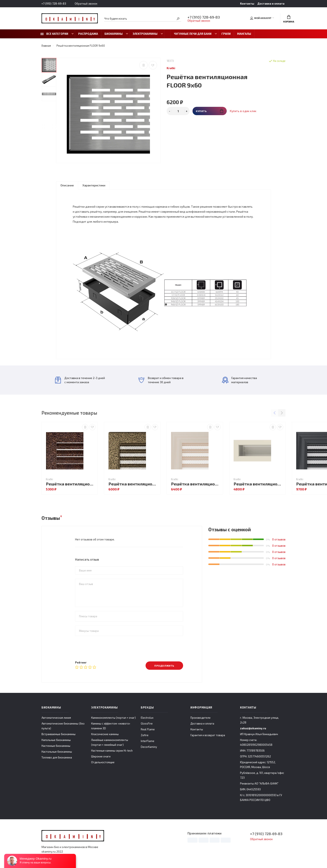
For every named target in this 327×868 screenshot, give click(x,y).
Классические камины (105, 734)
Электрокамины (145, 34)
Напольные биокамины (56, 740)
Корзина (289, 19)
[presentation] (107, 648)
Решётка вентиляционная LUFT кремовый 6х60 (258, 484)
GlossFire (147, 723)
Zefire (145, 735)
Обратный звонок (86, 4)
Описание (67, 185)
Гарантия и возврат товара (208, 735)
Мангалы (244, 34)
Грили (226, 34)
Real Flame (148, 729)
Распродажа (88, 34)
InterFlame (148, 741)
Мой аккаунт (261, 18)
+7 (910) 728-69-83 (54, 4)
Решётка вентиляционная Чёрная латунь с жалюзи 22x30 (133, 484)
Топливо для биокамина (57, 757)
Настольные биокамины (57, 752)
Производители (200, 718)
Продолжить (164, 666)
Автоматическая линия (56, 718)
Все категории (54, 34)
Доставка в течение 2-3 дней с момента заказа (80, 380)
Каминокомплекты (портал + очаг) (113, 718)
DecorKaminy (149, 747)
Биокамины (114, 34)
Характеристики (94, 185)
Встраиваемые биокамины (58, 734)
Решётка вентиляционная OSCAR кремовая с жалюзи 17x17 (196, 484)
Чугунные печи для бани (193, 34)
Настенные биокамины (56, 746)
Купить (209, 111)
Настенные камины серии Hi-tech (112, 751)
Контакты (247, 4)
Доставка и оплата (271, 4)
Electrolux (147, 718)
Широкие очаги (101, 756)
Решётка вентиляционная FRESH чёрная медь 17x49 (71, 484)
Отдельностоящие (103, 762)
